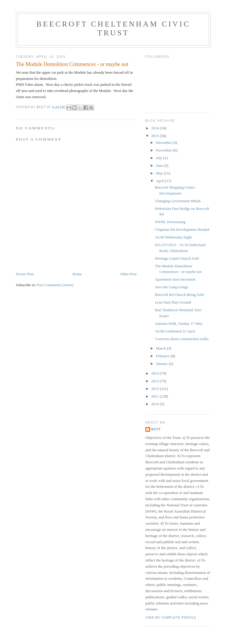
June (160, 165)
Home (77, 274)
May (160, 173)
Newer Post (25, 274)
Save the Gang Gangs (171, 287)
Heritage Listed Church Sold (177, 258)
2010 (156, 404)
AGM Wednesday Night (173, 237)
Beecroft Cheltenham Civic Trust (113, 28)
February (163, 356)
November (164, 150)
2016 (156, 128)
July (160, 158)
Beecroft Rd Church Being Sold (179, 295)
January (162, 364)
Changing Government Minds (178, 201)
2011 (156, 396)
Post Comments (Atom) (55, 285)
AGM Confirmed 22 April (175, 331)
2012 (156, 389)
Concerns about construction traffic (182, 339)
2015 (156, 136)
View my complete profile (171, 618)
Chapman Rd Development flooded (182, 229)
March (161, 348)
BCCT (156, 429)
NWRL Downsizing (170, 222)
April (161, 181)
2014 (156, 373)
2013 (156, 381)
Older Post (128, 274)
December (164, 143)
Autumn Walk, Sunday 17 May (179, 323)
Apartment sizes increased (175, 279)
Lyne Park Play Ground (173, 302)
